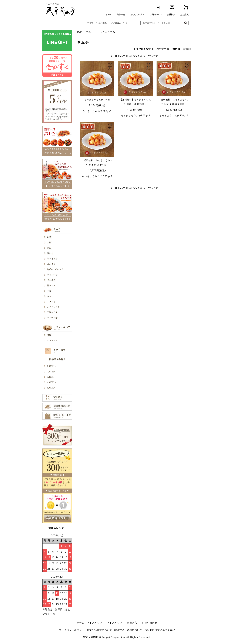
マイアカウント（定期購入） (123, 623)
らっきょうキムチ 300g (97, 100)
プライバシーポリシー (72, 630)
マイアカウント (96, 623)
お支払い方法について (99, 630)
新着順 (187, 49)
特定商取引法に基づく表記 (160, 630)
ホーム (81, 623)
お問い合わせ (150, 623)
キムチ (90, 32)
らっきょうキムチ (107, 32)
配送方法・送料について (128, 630)
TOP (79, 32)
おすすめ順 (163, 49)
